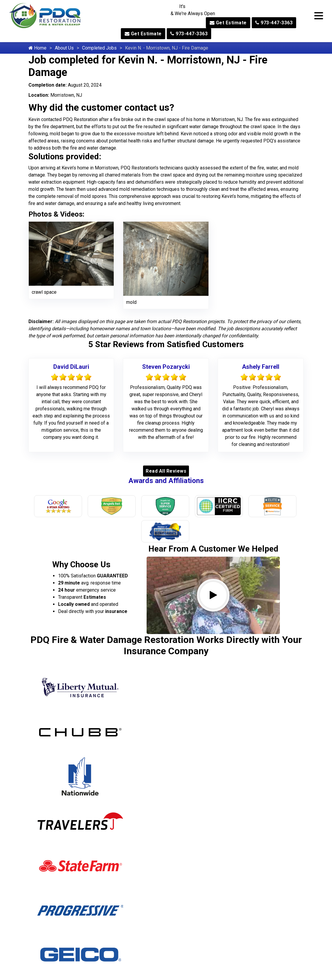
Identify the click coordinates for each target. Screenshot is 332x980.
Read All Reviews (166, 471)
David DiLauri (71, 367)
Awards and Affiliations (166, 481)
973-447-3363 (274, 23)
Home (37, 48)
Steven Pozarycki (166, 367)
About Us (64, 48)
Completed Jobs (99, 48)
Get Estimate (228, 23)
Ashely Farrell (261, 367)
